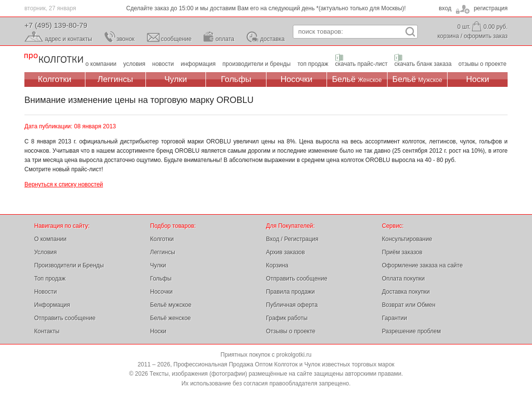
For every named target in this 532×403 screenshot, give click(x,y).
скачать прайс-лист (361, 64)
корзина (448, 36)
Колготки (55, 79)
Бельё (357, 79)
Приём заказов (402, 252)
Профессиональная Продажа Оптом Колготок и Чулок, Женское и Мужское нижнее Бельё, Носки (54, 59)
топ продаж (313, 64)
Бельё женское (171, 318)
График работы (287, 318)
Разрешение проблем (412, 331)
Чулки (176, 79)
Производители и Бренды (69, 265)
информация (198, 64)
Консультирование (407, 239)
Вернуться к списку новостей (64, 184)
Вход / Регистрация (292, 239)
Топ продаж (50, 279)
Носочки (297, 79)
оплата (225, 39)
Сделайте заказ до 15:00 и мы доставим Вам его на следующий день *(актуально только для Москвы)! (266, 8)
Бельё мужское (171, 305)
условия (134, 64)
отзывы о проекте (482, 64)
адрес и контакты (69, 39)
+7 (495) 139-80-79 (56, 25)
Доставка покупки (406, 292)
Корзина (277, 265)
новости (163, 64)
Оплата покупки (404, 279)
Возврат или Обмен (409, 305)
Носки (478, 79)
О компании (50, 239)
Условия (45, 252)
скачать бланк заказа (423, 64)
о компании (101, 64)
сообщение (176, 39)
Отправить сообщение (65, 318)
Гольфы (236, 79)
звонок (126, 39)
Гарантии (395, 318)
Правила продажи (290, 292)
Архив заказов (286, 252)
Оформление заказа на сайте (423, 265)
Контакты (47, 331)
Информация (52, 305)
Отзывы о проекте (291, 331)
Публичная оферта (292, 305)
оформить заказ (486, 36)
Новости (45, 292)
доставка (272, 39)
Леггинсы (115, 79)
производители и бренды (257, 64)
